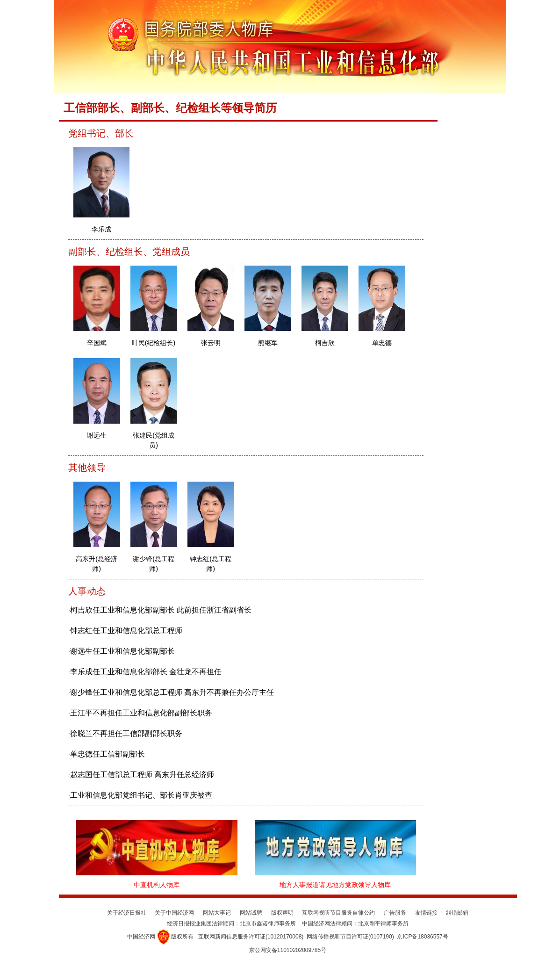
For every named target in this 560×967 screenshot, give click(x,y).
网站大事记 (217, 913)
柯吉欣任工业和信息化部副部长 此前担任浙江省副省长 (161, 610)
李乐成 (101, 229)
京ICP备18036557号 (422, 937)
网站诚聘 (251, 913)
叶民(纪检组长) (154, 343)
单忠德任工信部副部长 (108, 754)
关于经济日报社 (127, 913)
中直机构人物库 (157, 885)
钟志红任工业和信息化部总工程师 (126, 631)
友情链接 (426, 913)
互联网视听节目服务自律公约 (338, 913)
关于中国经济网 (174, 913)
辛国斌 (97, 343)
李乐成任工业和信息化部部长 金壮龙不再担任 (146, 672)
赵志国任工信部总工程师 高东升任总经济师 (142, 775)
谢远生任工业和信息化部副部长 (122, 651)
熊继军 (268, 343)
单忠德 (382, 343)
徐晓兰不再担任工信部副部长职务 (126, 733)
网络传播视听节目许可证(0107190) (350, 937)
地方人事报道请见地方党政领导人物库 (335, 885)
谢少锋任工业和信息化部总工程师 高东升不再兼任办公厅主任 (172, 692)
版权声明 (282, 913)
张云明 (211, 343)
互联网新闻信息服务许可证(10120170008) (251, 937)
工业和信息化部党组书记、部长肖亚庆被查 (141, 795)
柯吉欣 (325, 343)
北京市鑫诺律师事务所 (268, 924)
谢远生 (97, 435)
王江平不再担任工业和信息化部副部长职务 (141, 713)
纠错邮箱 (457, 913)
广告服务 (395, 913)
